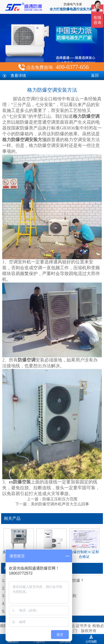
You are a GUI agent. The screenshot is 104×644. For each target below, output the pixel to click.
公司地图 (91, 638)
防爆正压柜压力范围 (60, 499)
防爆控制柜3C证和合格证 (84, 544)
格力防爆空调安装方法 (24, 140)
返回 (95, 75)
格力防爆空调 (86, 116)
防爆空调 (27, 360)
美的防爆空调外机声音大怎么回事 (60, 504)
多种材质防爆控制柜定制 (19, 544)
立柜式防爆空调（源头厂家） (51, 544)
